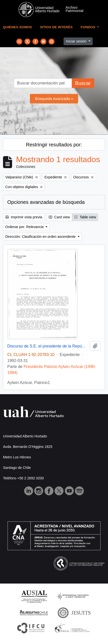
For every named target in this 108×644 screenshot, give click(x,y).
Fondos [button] (88, 27)
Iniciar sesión (77, 41)
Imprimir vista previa (24, 217)
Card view (59, 217)
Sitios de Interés (56, 27)
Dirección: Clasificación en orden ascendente (41, 237)
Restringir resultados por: (54, 145)
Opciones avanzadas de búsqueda (46, 202)
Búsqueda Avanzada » (54, 99)
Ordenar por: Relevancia (25, 227)
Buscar (83, 83)
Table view (85, 217)
